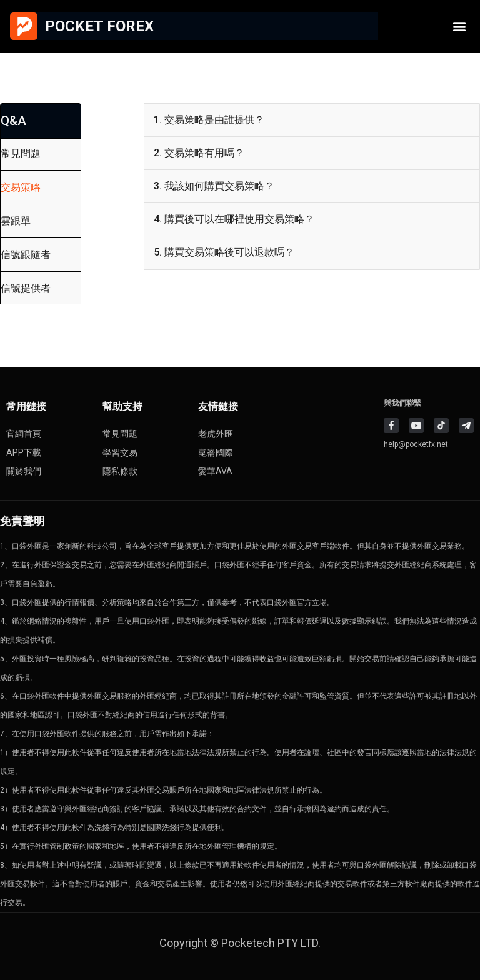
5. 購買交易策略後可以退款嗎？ (224, 252)
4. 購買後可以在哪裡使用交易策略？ (234, 219)
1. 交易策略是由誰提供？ (209, 120)
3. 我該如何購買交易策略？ (214, 186)
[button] (460, 27)
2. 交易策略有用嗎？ (199, 153)
